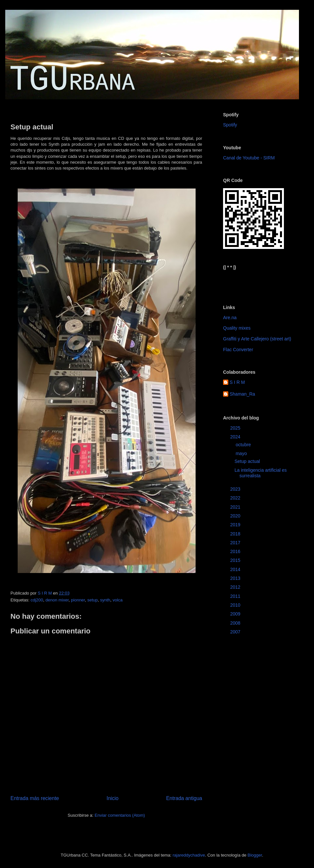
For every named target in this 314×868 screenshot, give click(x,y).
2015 (236, 560)
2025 (236, 428)
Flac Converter (238, 350)
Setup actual (247, 461)
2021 (236, 507)
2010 (236, 605)
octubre (244, 445)
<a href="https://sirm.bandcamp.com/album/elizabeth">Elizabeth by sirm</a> (255, 282)
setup (93, 600)
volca (117, 600)
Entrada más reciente (35, 798)
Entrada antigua (184, 798)
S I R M (237, 382)
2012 (236, 587)
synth (105, 600)
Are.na (230, 318)
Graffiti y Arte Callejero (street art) (257, 339)
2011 (236, 596)
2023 (236, 489)
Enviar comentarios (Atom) (120, 815)
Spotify (230, 125)
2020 (236, 516)
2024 (236, 437)
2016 (236, 551)
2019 (236, 525)
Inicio (113, 798)
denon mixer (57, 600)
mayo (242, 453)
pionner (78, 600)
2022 (236, 498)
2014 (236, 569)
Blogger (255, 855)
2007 (236, 632)
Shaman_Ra (242, 394)
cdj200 (37, 600)
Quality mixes (237, 328)
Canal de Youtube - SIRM (249, 158)
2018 (236, 534)
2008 (236, 623)
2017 (236, 543)
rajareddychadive (189, 855)
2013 (236, 578)
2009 (236, 614)
